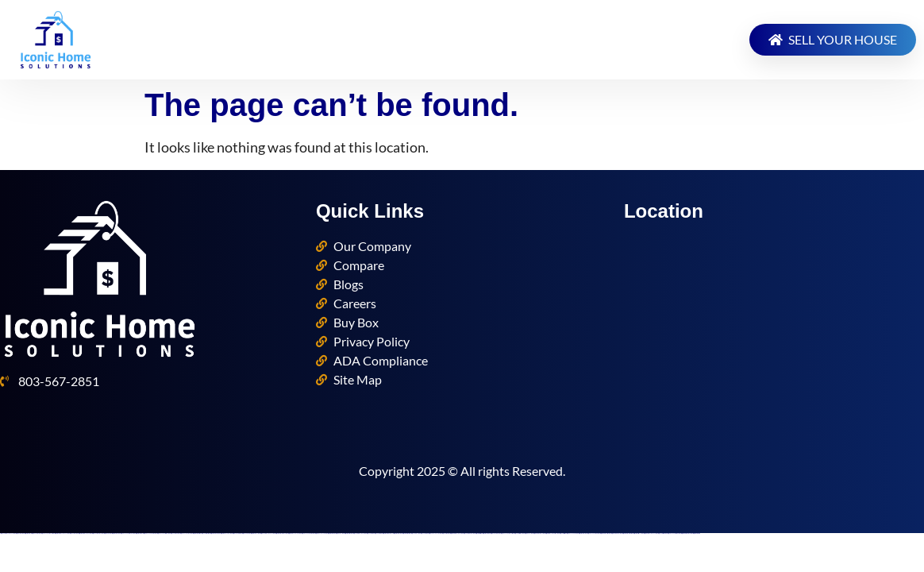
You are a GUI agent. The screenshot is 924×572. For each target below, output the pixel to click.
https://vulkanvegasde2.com (186, 533)
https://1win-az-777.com (339, 533)
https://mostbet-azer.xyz (139, 533)
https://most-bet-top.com (331, 533)
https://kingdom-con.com (36, 533)
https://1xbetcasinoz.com (205, 533)
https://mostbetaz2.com (486, 533)
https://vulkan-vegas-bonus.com (47, 533)
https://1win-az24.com (107, 533)
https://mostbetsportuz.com (196, 533)
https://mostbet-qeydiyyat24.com (294, 533)
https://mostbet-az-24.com (582, 533)
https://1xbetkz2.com (370, 533)
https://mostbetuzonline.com (215, 533)
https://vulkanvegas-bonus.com (507, 533)
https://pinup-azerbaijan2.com (97, 533)
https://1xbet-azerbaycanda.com (359, 533)
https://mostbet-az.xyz (27, 533)
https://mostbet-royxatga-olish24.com (552, 533)
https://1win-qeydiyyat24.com (321, 533)
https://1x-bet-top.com (445, 533)
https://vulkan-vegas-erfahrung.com (127, 533)
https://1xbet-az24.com (73, 533)
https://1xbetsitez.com (562, 533)
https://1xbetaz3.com (378, 533)
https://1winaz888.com (19, 533)
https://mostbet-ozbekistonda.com (281, 533)
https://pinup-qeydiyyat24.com (435, 533)
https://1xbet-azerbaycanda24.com (8, 533)
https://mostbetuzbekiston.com (605, 533)
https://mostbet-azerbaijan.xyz (387, 533)
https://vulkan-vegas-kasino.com (308, 533)
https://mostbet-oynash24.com (226, 533)
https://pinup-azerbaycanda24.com (267, 533)
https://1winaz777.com (528, 533)
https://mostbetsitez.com (478, 533)
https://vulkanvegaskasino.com (150, 533)
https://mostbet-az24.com (115, 533)
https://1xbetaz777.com (415, 533)
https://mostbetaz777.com (255, 533)
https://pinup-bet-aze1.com (495, 533)
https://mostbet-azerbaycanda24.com (62, 533)
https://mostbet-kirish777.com (638, 533)
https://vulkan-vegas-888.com (593, 533)
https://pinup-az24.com (246, 533)
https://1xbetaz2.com (424, 533)
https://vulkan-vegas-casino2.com (163, 533)
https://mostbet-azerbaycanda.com (456, 533)
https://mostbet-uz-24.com (397, 533)
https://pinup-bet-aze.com (237, 533)
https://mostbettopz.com (696, 533)
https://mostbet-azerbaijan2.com (686, 533)
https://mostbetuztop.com (348, 533)
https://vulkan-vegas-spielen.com (674, 533)
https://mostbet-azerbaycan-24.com (85, 533)
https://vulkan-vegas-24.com (572, 533)
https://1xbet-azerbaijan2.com (469, 533)
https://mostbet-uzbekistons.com (627, 533)
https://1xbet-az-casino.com (662, 533)
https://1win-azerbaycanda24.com (650, 533)
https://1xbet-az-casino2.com (519, 533)
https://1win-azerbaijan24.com (539, 533)
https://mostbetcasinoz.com (406, 533)
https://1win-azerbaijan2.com (616, 533)
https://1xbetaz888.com (175, 533)
